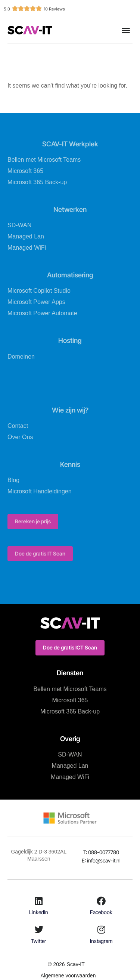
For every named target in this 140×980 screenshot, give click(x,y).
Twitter (39, 941)
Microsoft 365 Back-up (37, 182)
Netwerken (70, 209)
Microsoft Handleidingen (40, 491)
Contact (18, 426)
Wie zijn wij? (70, 410)
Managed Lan (26, 236)
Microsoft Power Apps (36, 302)
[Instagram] (101, 929)
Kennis (70, 464)
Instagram (101, 941)
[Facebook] (101, 901)
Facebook (101, 912)
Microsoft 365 (25, 171)
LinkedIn (39, 912)
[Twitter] (39, 929)
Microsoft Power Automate (42, 313)
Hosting (70, 340)
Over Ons (20, 437)
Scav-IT (76, 964)
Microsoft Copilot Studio (39, 291)
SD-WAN (19, 225)
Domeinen (21, 357)
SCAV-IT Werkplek (70, 144)
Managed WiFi (27, 248)
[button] (126, 30)
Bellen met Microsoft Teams (44, 160)
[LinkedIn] (39, 901)
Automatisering (70, 275)
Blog (13, 480)
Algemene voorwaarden (68, 976)
